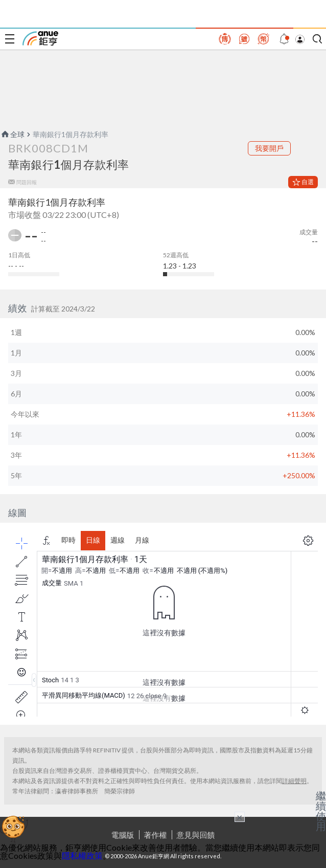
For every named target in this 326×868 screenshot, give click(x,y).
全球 (12, 134)
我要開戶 (269, 148)
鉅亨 (40, 38)
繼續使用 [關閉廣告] (321, 811)
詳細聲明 (294, 781)
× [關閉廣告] (240, 817)
